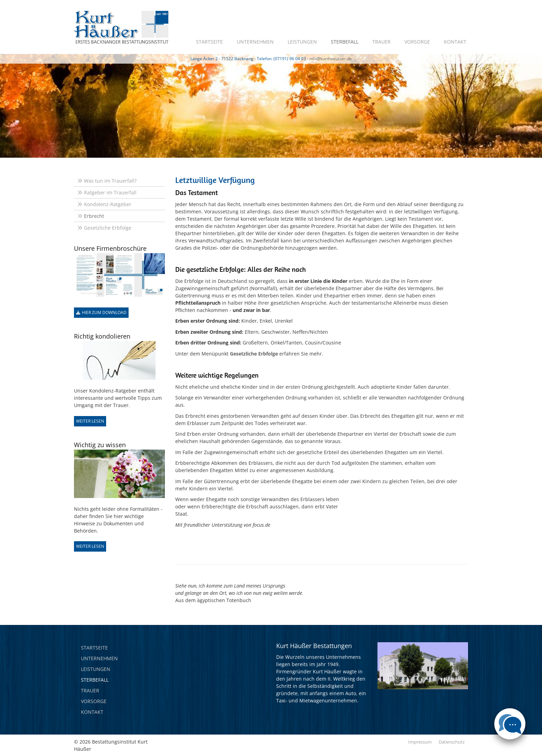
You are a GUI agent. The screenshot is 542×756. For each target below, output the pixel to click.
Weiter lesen (90, 421)
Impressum (420, 742)
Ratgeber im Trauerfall (110, 192)
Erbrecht (94, 216)
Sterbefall (345, 42)
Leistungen (302, 42)
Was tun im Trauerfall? (110, 181)
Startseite (209, 42)
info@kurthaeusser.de (331, 59)
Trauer (381, 42)
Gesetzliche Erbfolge (108, 228)
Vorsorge (417, 42)
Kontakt (455, 42)
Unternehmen (255, 42)
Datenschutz (452, 742)
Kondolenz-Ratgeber (108, 204)
